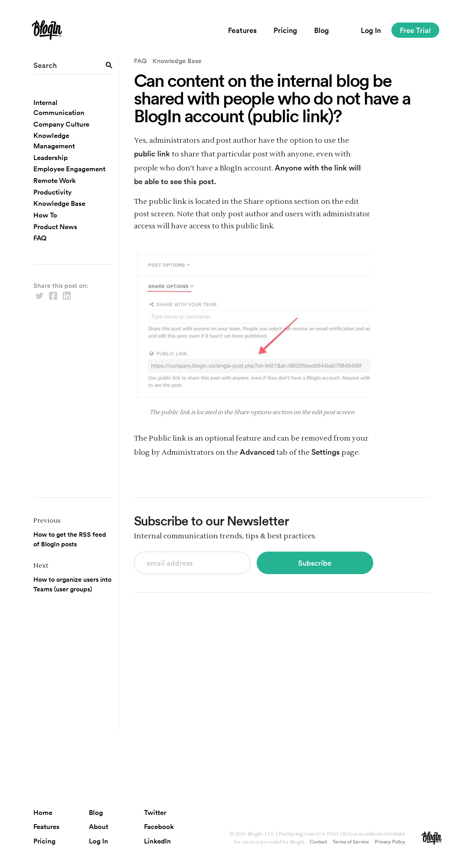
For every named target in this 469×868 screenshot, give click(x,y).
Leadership (50, 157)
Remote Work (55, 180)
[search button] (109, 65)
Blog (322, 30)
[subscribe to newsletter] (192, 563)
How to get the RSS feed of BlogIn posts (70, 539)
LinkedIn (157, 841)
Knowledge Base (59, 203)
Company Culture (61, 124)
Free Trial (415, 30)
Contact (318, 841)
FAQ (40, 238)
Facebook (159, 826)
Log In (371, 30)
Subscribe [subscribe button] (315, 563)
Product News (55, 227)
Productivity (52, 192)
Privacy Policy (390, 841)
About (99, 826)
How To (45, 215)
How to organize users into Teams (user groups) (72, 584)
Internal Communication (59, 108)
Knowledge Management (54, 141)
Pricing (285, 30)
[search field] (73, 65)
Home (43, 812)
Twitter (155, 812)
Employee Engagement (69, 169)
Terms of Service (351, 841)
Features (242, 30)
